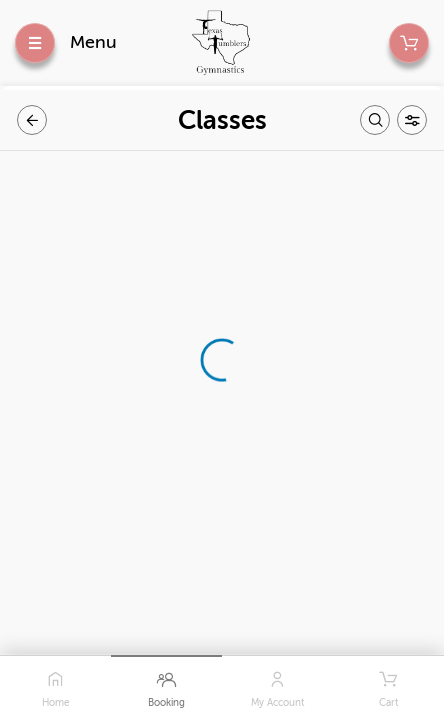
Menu (93, 42)
